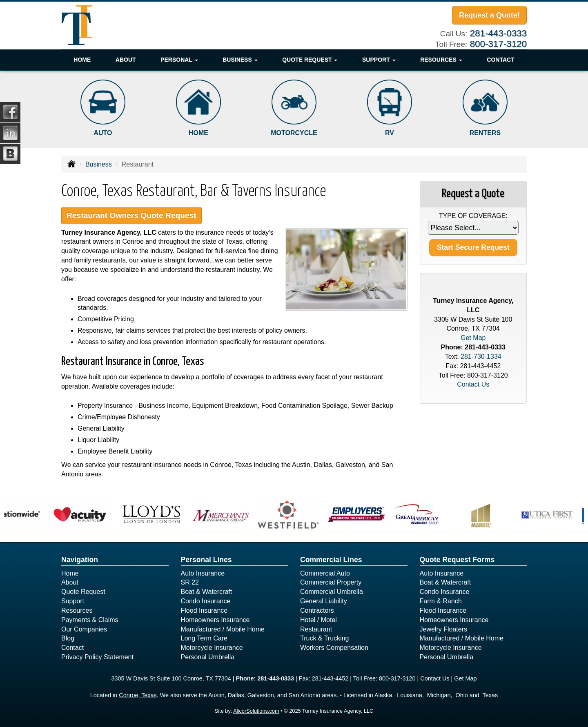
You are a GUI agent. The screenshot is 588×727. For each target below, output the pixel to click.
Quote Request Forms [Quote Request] (457, 560)
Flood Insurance (204, 610)
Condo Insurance (206, 601)
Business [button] (240, 60)
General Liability (324, 601)
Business (99, 164)
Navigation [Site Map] (80, 560)
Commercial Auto (325, 573)
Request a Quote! (489, 15)
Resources (77, 610)
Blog (68, 638)
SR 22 (190, 582)
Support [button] (379, 60)
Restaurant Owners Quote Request (131, 215)
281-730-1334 (481, 357)
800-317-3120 (498, 44)
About (126, 60)
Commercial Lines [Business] (331, 560)
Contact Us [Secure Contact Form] (473, 384)
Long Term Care (204, 638)
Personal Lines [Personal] (206, 560)
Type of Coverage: (473, 216)
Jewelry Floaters (443, 629)
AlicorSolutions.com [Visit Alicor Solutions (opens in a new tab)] (256, 711)
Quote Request (83, 592)
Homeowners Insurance (215, 620)
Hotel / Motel (318, 620)
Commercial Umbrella (332, 592)
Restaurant (316, 629)
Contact (500, 60)
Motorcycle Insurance (212, 648)
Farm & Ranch (441, 601)
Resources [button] (441, 60)
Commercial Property (331, 582)
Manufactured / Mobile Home (223, 629)
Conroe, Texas (138, 695)
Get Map (473, 338)
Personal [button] (179, 60)
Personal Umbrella (208, 657)
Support (73, 601)
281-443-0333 (498, 33)
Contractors (317, 610)
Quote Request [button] (310, 60)
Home (82, 60)
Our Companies (84, 629)
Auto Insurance (203, 573)
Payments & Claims (90, 620)
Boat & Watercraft (207, 592)
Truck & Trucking (324, 638)
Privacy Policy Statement (97, 657)
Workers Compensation (334, 648)
